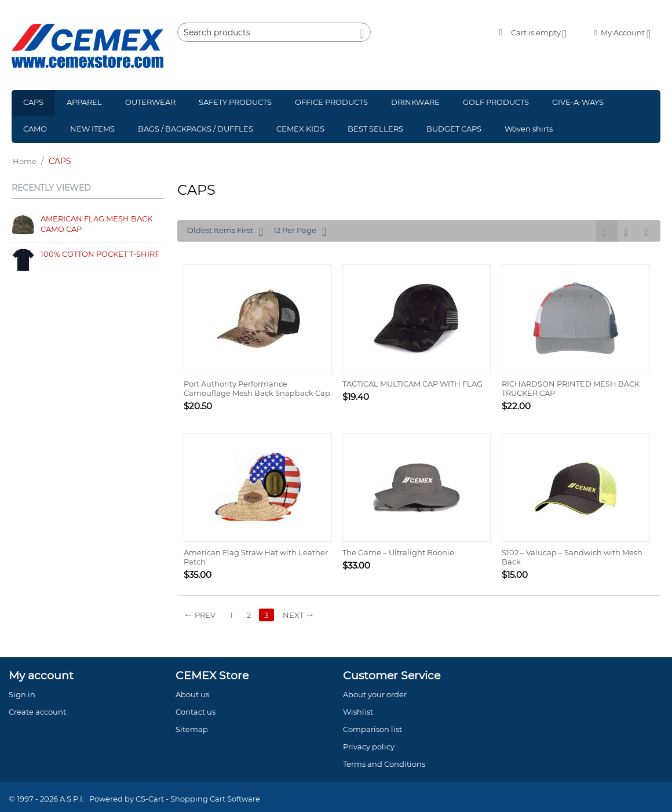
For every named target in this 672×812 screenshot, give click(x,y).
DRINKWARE (415, 102)
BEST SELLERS (375, 129)
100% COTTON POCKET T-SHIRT (100, 254)
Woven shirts (529, 129)
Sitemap (192, 729)
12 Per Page (300, 232)
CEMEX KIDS (300, 129)
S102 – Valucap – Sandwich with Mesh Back (572, 557)
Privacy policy (369, 747)
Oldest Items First (225, 232)
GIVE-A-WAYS (578, 102)
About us (192, 694)
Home (25, 161)
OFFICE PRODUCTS (331, 102)
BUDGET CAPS (454, 129)
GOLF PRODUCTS (496, 102)
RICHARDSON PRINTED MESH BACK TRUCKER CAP (571, 388)
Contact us (196, 712)
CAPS (33, 102)
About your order (375, 694)
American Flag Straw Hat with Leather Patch (256, 557)
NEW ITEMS (92, 129)
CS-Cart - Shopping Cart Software (198, 799)
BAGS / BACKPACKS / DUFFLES (196, 129)
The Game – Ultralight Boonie (398, 552)
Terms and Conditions (384, 764)
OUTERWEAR (150, 102)
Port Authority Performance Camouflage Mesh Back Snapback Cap (257, 388)
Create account (37, 712)
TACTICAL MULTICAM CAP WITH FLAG (412, 384)
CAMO (35, 129)
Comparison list (372, 729)
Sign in (22, 694)
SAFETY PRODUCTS (235, 102)
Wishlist (358, 712)
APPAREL (84, 102)
